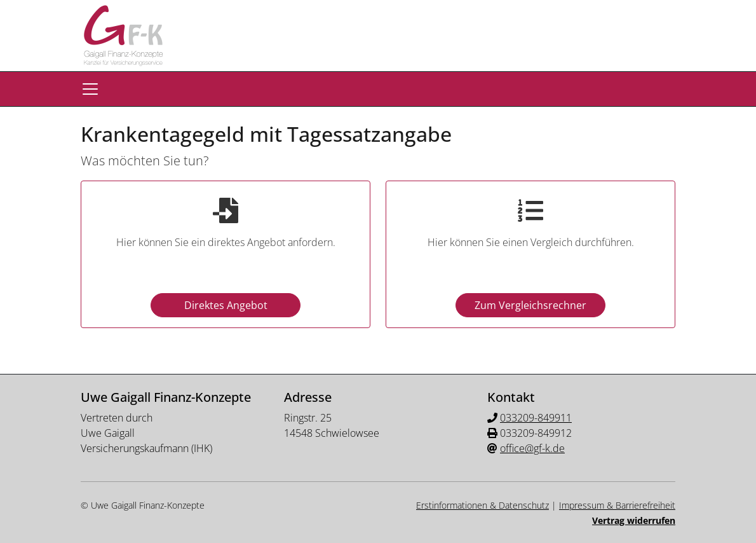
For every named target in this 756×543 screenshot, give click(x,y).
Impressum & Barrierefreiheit (617, 505)
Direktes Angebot (226, 305)
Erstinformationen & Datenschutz (483, 505)
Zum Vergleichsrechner (530, 305)
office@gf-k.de (532, 448)
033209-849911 (536, 418)
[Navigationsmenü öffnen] (90, 89)
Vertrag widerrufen (634, 520)
